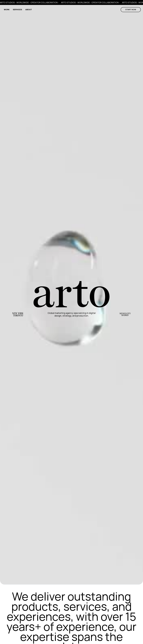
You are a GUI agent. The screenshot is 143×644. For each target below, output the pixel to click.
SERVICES (17, 10)
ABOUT (29, 10)
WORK (7, 10)
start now (131, 10)
